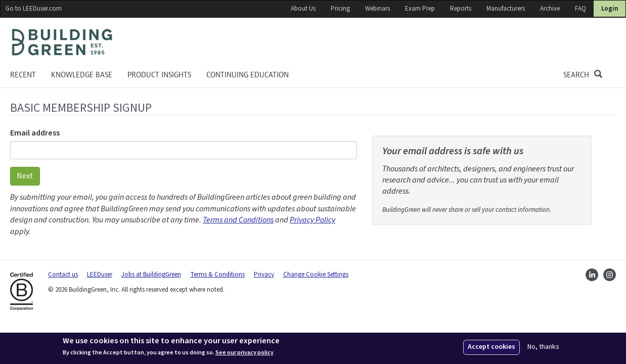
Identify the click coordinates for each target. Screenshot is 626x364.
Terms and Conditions (238, 220)
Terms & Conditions (217, 275)
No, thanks (543, 347)
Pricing (340, 9)
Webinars (377, 9)
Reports (461, 9)
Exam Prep (420, 9)
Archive (550, 9)
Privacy (264, 275)
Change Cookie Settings (316, 275)
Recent (23, 75)
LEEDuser (100, 275)
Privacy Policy (312, 220)
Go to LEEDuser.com (34, 9)
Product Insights (159, 75)
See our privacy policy (244, 353)
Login (610, 9)
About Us (303, 9)
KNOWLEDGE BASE (82, 75)
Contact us (63, 275)
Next (25, 176)
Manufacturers (506, 9)
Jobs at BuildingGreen (151, 275)
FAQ (580, 9)
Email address (35, 133)
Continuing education (248, 75)
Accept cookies (491, 347)
